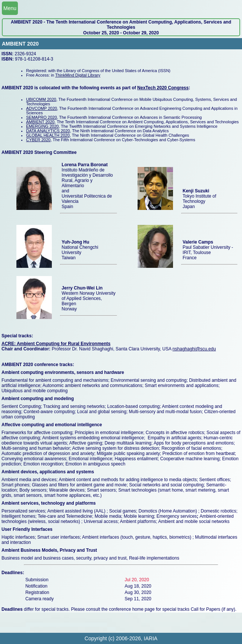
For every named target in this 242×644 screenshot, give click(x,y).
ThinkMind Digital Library (78, 75)
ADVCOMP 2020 (42, 108)
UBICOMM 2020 (41, 99)
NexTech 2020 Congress (163, 88)
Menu (10, 8)
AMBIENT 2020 (40, 122)
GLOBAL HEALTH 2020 (48, 135)
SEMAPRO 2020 (42, 117)
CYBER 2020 (38, 140)
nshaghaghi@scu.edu (194, 349)
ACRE (8, 344)
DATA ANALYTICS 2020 (48, 131)
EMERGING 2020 (42, 126)
